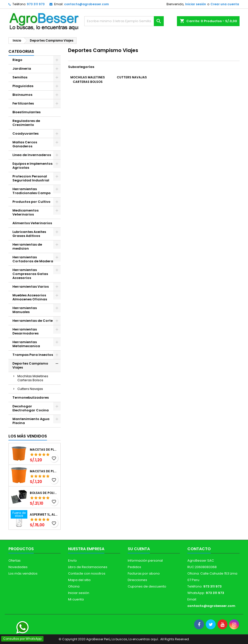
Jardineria (22, 69)
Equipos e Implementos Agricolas (32, 166)
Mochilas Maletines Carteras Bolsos (33, 378)
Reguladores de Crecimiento (26, 123)
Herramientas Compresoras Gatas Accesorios (30, 274)
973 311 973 (36, 4)
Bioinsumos (22, 95)
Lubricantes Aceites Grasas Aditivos (29, 234)
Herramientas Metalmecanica (26, 344)
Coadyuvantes (25, 134)
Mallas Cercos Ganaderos (25, 144)
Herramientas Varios (31, 287)
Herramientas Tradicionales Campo (32, 191)
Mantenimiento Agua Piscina (31, 421)
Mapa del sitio (79, 580)
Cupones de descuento (147, 586)
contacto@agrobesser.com (86, 4)
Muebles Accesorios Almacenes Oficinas (30, 297)
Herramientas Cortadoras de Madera (33, 259)
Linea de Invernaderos (32, 155)
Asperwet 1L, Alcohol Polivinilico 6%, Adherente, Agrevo (44, 515)
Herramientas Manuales (25, 310)
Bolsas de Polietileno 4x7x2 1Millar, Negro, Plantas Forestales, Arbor (44, 493)
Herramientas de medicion (27, 246)
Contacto (199, 549)
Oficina (74, 586)
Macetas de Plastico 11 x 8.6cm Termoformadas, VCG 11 (44, 471)
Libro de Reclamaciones (88, 567)
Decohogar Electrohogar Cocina (31, 408)
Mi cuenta (76, 599)
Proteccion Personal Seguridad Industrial (31, 178)
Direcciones (137, 580)
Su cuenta (139, 549)
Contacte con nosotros (87, 573)
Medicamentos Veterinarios (25, 212)
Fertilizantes (23, 103)
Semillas (20, 77)
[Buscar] (124, 21)
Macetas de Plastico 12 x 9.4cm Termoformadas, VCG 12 (44, 450)
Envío (72, 561)
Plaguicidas (23, 86)
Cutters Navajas (30, 389)
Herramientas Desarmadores (25, 331)
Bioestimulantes (26, 112)
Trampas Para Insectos (33, 355)
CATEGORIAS (21, 51)
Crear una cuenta (225, 4)
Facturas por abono (144, 573)
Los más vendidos (28, 436)
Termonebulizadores (31, 398)
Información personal (145, 561)
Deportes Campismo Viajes (30, 365)
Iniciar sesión (196, 4)
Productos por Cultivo (31, 202)
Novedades (18, 567)
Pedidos (134, 567)
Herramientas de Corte (33, 321)
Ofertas (15, 561)
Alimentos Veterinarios (32, 223)
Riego (17, 60)
